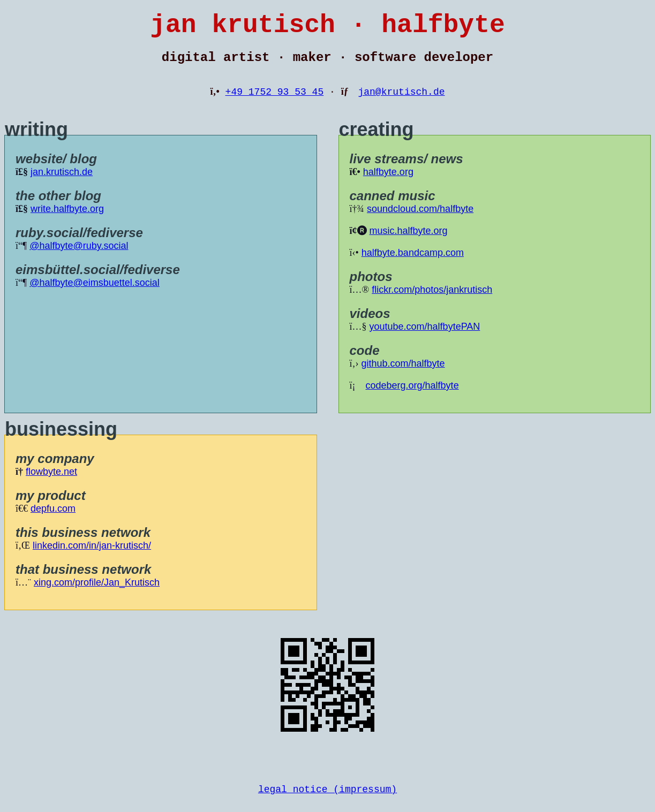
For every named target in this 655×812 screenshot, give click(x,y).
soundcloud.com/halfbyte (420, 219)
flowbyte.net (51, 482)
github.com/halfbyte (403, 374)
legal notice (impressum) (327, 801)
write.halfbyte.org (67, 219)
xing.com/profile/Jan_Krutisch (97, 593)
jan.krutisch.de (62, 183)
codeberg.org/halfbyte (412, 396)
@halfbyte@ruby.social (79, 256)
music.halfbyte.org (409, 241)
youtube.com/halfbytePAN (425, 337)
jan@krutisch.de (401, 102)
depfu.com (53, 519)
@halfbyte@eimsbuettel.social (95, 293)
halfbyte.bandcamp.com (413, 263)
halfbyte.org (388, 183)
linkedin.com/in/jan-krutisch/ (92, 556)
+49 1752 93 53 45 (275, 102)
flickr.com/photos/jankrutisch (432, 300)
